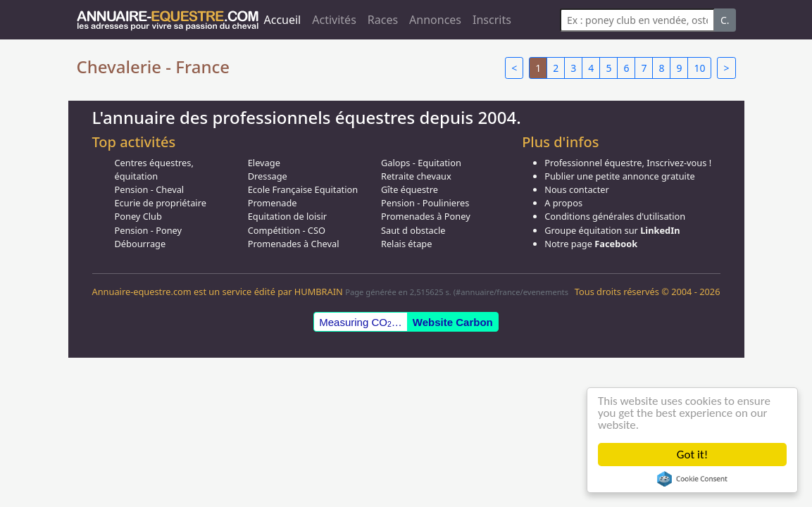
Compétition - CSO (287, 230)
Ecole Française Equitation (303, 189)
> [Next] (726, 68)
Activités (334, 20)
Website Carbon (453, 322)
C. (725, 20)
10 (699, 68)
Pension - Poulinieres (425, 203)
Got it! (692, 455)
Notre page (591, 244)
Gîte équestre (410, 189)
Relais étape (407, 244)
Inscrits (492, 20)
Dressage (268, 176)
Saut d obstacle (413, 230)
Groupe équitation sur (612, 230)
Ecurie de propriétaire (161, 203)
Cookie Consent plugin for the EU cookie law (692, 479)
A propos (563, 203)
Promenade (273, 203)
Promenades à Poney (426, 216)
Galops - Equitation (421, 163)
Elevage (264, 163)
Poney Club (138, 216)
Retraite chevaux (416, 176)
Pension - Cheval (150, 189)
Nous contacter (577, 189)
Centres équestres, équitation (154, 169)
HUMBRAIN (319, 292)
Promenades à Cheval (294, 244)
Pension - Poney (149, 230)
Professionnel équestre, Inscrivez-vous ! (628, 163)
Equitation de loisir (287, 216)
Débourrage (140, 244)
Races (383, 20)
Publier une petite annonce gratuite (620, 176)
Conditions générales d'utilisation (615, 216)
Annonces (435, 20)
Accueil (283, 20)
